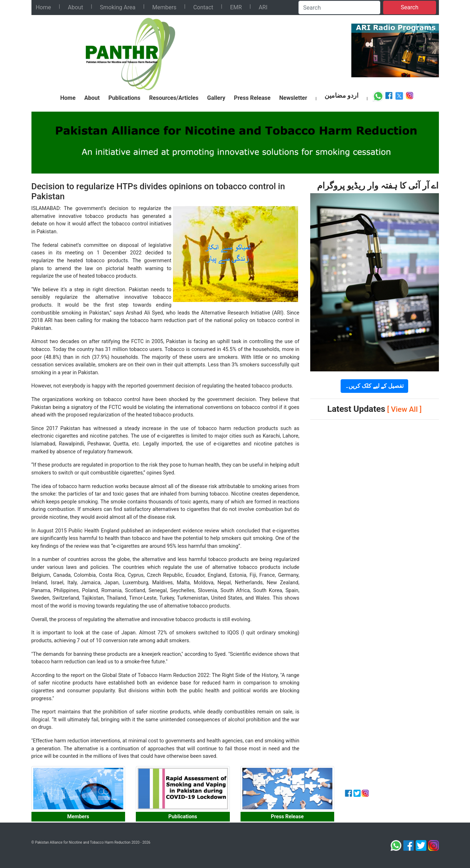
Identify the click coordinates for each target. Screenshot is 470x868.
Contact (203, 7)
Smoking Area (118, 7)
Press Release (252, 98)
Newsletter (293, 98)
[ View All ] (404, 409)
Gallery (216, 98)
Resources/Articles (174, 98)
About (76, 7)
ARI (263, 7)
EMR (236, 7)
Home (43, 7)
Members (164, 7)
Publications (124, 98)
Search (409, 7)
